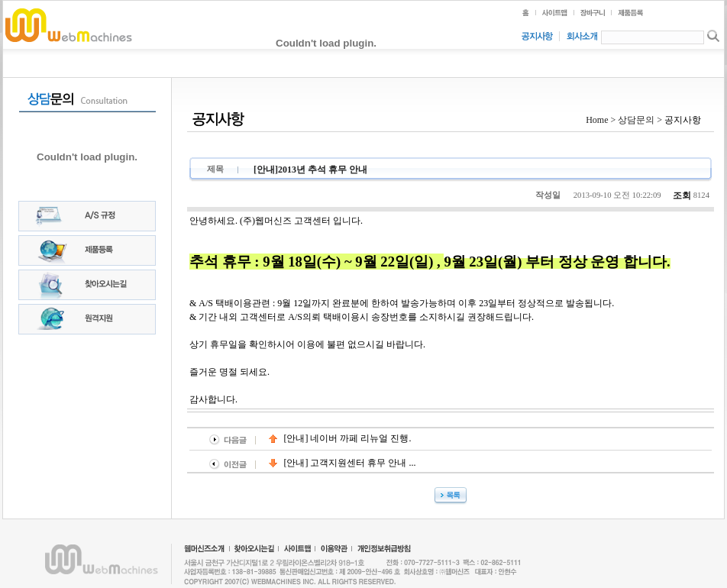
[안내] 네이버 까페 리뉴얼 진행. (340, 438)
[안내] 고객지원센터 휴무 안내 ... (342, 463)
